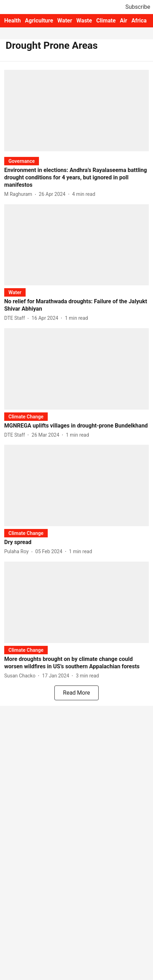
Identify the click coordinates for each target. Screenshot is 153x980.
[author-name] (20, 194)
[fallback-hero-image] (76, 111)
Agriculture (39, 21)
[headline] (76, 178)
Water (65, 21)
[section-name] (22, 161)
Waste (84, 21)
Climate (106, 21)
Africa (139, 21)
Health (12, 21)
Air (124, 21)
